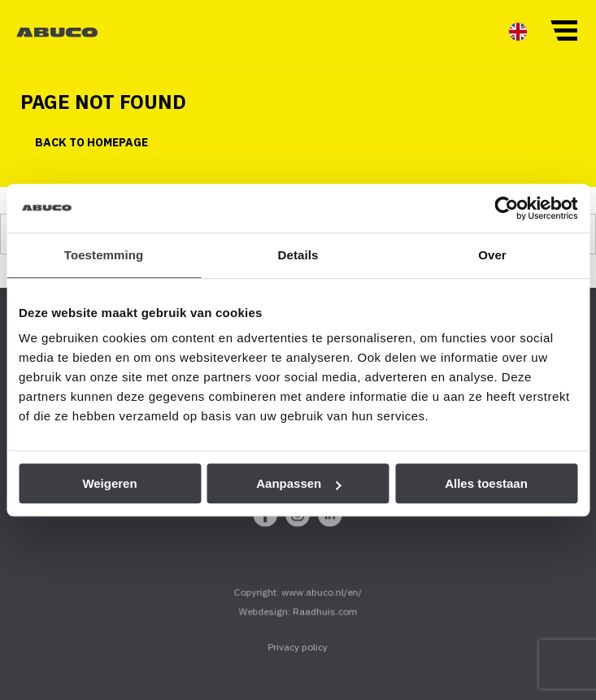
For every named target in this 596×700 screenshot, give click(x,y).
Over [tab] (492, 255)
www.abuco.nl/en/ (322, 601)
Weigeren (109, 483)
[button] (563, 29)
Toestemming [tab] (104, 255)
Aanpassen (298, 483)
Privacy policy (298, 656)
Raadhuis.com (325, 620)
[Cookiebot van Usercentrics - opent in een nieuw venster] (506, 208)
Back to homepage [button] (91, 142)
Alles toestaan (486, 483)
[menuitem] (518, 31)
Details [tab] (298, 255)
